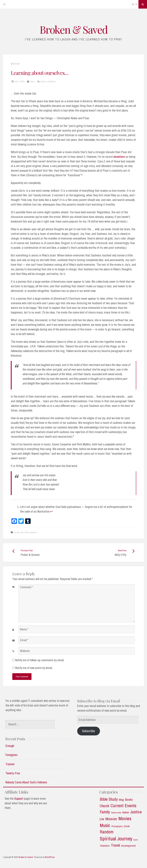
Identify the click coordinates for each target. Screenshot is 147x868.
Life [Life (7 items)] (102, 819)
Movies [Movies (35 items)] (125, 819)
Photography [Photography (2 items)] (117, 826)
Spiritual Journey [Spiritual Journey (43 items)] (116, 839)
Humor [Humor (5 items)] (126, 812)
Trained (10, 764)
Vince (32, 81)
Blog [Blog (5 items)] (121, 800)
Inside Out (19, 532)
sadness (33, 532)
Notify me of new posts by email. (34, 668)
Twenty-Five (13, 773)
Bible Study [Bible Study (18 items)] (109, 799)
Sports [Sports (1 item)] (136, 840)
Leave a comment (48, 81)
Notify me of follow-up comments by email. (40, 660)
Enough (10, 746)
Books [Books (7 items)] (129, 800)
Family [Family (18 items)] (105, 812)
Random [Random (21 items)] (107, 832)
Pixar (26, 532)
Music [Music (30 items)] (105, 825)
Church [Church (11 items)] (104, 806)
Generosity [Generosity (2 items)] (116, 813)
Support (19, 799)
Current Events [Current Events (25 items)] (123, 806)
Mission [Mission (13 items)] (111, 819)
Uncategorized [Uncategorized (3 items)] (128, 846)
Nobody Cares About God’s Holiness (26, 782)
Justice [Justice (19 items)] (136, 812)
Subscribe (88, 731)
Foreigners (12, 755)
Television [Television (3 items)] (105, 846)
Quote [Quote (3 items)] (127, 826)
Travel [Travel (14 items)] (116, 845)
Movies (15, 64)
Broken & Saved (74, 29)
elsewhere (119, 157)
